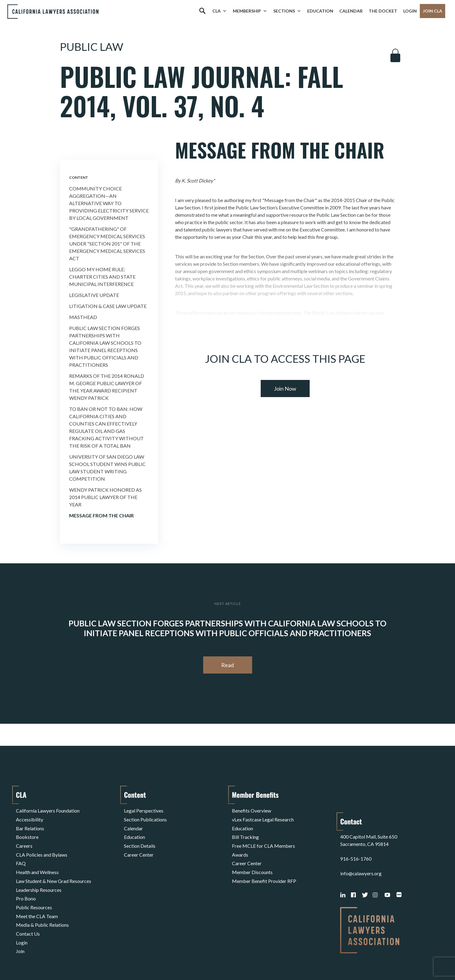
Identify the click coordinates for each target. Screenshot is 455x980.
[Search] (202, 11)
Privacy (66, 960)
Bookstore (27, 832)
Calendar (351, 11)
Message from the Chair (101, 515)
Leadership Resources (39, 876)
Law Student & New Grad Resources (54, 869)
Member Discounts (252, 861)
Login (410, 11)
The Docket (383, 11)
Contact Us (28, 913)
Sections (287, 11)
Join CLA (433, 11)
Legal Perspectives (144, 810)
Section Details (140, 839)
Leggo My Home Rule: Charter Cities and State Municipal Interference (102, 277)
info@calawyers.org (361, 849)
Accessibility (30, 817)
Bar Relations (30, 825)
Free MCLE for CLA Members (263, 839)
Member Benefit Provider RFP (264, 869)
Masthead (83, 317)
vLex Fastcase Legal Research (263, 817)
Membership (250, 11)
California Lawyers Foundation (48, 810)
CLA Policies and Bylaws (42, 847)
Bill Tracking (245, 832)
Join (20, 927)
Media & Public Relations (42, 905)
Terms (43, 960)
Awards (240, 847)
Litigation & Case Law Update (108, 306)
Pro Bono (26, 883)
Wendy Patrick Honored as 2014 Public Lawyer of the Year (105, 497)
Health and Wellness (37, 861)
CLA (220, 11)
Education (320, 11)
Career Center (139, 847)
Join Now (285, 389)
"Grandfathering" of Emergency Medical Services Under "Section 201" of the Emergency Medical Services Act (107, 244)
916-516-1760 (356, 834)
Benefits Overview (252, 810)
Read (227, 665)
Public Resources (34, 891)
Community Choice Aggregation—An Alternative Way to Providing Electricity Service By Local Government (109, 203)
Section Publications (145, 817)
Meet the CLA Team (37, 898)
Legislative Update (94, 295)
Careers (24, 839)
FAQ (21, 854)
